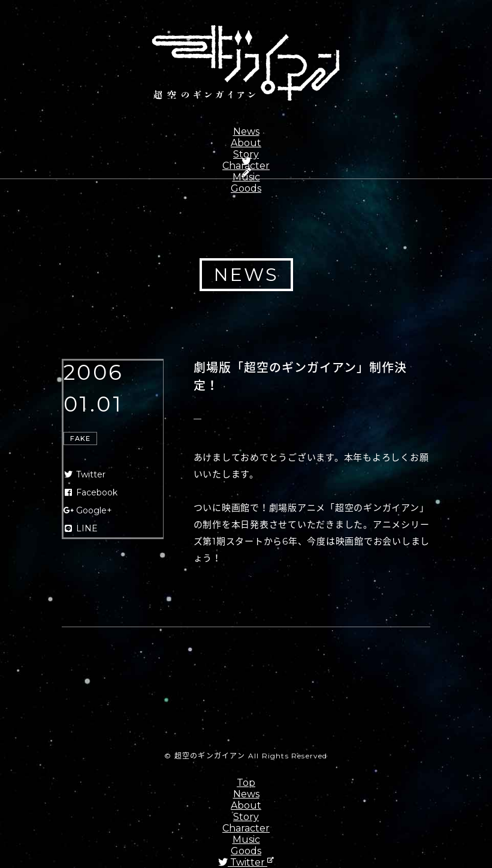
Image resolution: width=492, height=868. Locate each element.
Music (246, 840)
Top (246, 783)
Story (246, 154)
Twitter (85, 474)
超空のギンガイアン (246, 63)
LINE (81, 528)
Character (246, 828)
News (246, 131)
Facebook (91, 492)
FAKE (80, 438)
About (246, 143)
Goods (246, 188)
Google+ (88, 510)
